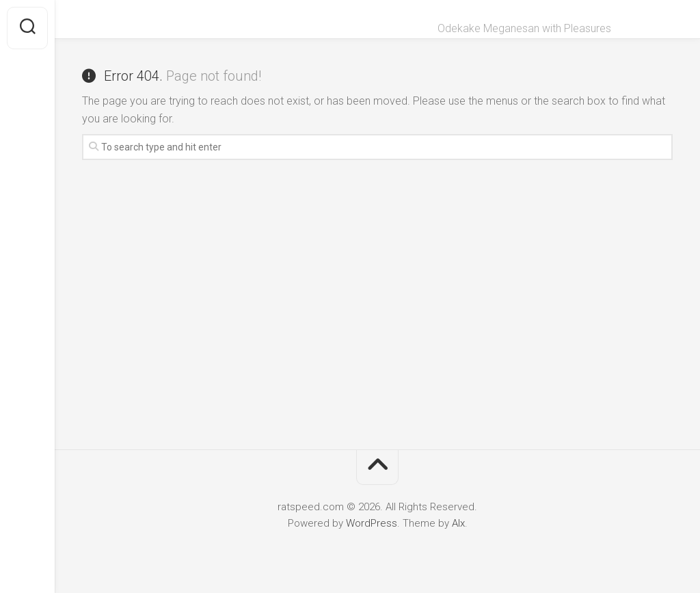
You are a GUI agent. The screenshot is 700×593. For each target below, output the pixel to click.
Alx (458, 523)
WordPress (372, 523)
